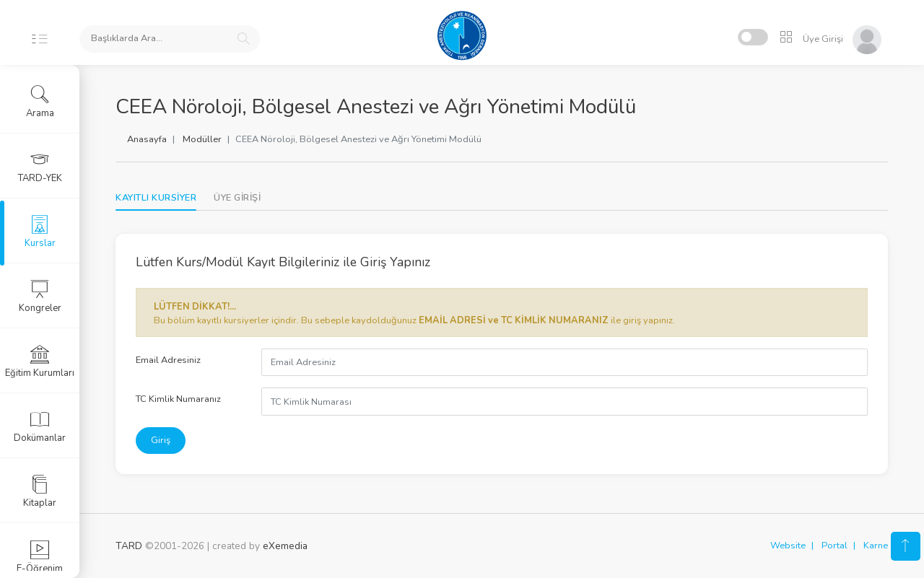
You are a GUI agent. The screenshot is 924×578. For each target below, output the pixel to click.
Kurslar (40, 232)
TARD (129, 546)
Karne (876, 546)
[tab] (237, 198)
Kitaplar (40, 491)
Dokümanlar (40, 426)
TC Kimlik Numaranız (178, 399)
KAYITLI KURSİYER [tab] (156, 198)
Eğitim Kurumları (40, 362)
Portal (834, 546)
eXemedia (285, 546)
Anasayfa (147, 139)
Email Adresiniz (168, 360)
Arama (40, 102)
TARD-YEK (40, 167)
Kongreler (40, 297)
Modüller (202, 139)
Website (788, 546)
